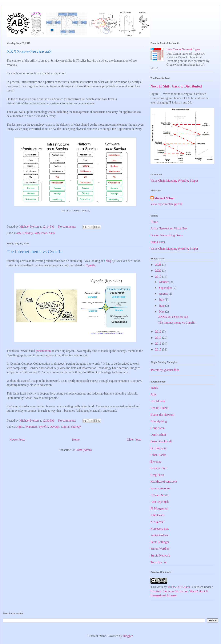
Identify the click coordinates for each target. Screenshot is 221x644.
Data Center (158, 242)
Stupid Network (160, 555)
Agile (20, 427)
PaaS (44, 233)
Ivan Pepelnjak (160, 502)
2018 (159, 332)
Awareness (31, 427)
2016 (159, 344)
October (164, 282)
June (162, 306)
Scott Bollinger (160, 542)
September (166, 288)
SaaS (52, 233)
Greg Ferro (157, 475)
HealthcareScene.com (164, 482)
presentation (43, 351)
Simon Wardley (160, 549)
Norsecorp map (160, 529)
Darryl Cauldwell (161, 441)
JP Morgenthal (159, 508)
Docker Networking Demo (167, 235)
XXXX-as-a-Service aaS (29, 51)
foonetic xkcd (159, 468)
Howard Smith (159, 495)
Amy (154, 394)
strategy (76, 427)
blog (108, 261)
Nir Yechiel (157, 522)
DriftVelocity (159, 448)
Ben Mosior (158, 401)
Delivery (28, 233)
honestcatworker (161, 488)
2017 (159, 338)
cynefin (44, 427)
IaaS (37, 233)
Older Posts (134, 440)
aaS (19, 233)
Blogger (128, 636)
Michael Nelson (164, 198)
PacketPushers (159, 535)
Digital (65, 427)
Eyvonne (156, 462)
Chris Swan (158, 428)
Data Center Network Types (183, 49)
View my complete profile (166, 204)
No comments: (67, 227)
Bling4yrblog (159, 421)
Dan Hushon (158, 435)
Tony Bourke (159, 562)
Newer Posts (17, 440)
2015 (159, 349)
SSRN (154, 388)
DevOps (55, 427)
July (162, 300)
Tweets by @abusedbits (165, 370)
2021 (159, 265)
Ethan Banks (158, 455)
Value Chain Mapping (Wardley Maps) (174, 181)
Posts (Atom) (84, 450)
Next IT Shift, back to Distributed (176, 86)
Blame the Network (162, 415)
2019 (159, 277)
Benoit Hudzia (159, 408)
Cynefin (91, 265)
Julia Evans (157, 515)
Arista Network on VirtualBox (169, 228)
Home (76, 440)
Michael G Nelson (179, 587)
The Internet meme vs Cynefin (35, 252)
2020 (159, 271)
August (164, 294)
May (162, 312)
